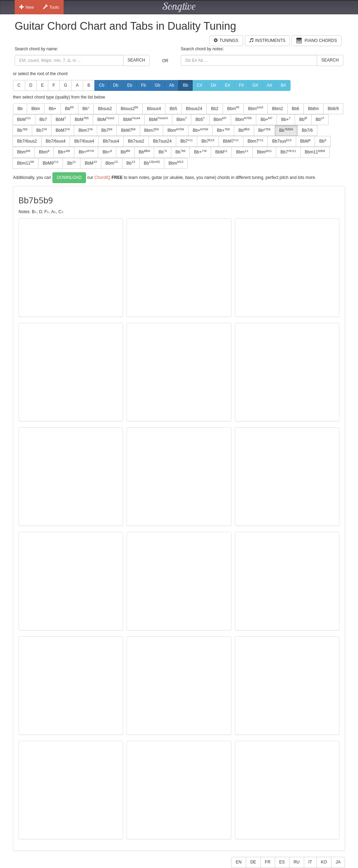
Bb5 (173, 109)
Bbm (36, 109)
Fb (143, 85)
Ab (171, 85)
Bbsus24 (194, 109)
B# (283, 85)
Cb (102, 85)
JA (338, 862)
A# (269, 85)
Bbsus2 (105, 109)
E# (228, 85)
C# (199, 85)
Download (69, 178)
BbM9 (51, 163)
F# (241, 85)
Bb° (86, 109)
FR (268, 862)
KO (324, 862)
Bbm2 (277, 109)
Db (116, 85)
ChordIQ (102, 177)
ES (282, 862)
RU (297, 862)
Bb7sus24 (162, 141)
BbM (24, 119)
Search (136, 60)
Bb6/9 (333, 109)
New (27, 7)
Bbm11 (315, 152)
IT (310, 862)
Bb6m (313, 109)
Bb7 (43, 120)
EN (239, 862)
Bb (185, 85)
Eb (130, 85)
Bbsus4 (154, 109)
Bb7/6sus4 (56, 141)
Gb (157, 85)
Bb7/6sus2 (27, 141)
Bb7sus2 (136, 141)
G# (255, 85)
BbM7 (63, 130)
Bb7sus (282, 141)
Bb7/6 (307, 130)
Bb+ (52, 109)
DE (253, 862)
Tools (51, 7)
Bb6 (296, 109)
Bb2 (214, 109)
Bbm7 (85, 130)
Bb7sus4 (111, 141)
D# (213, 85)
